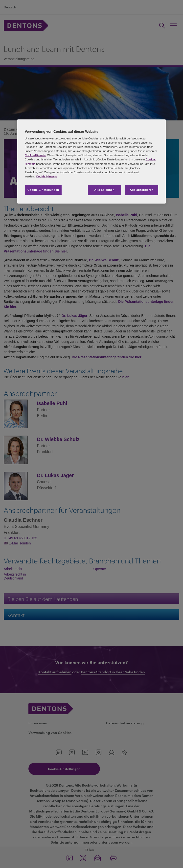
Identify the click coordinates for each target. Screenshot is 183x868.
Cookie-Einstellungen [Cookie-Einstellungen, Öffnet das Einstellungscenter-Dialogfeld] (43, 190)
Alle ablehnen (104, 190)
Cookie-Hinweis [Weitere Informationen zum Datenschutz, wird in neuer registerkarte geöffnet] (46, 176)
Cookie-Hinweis (35, 155)
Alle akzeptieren (142, 190)
